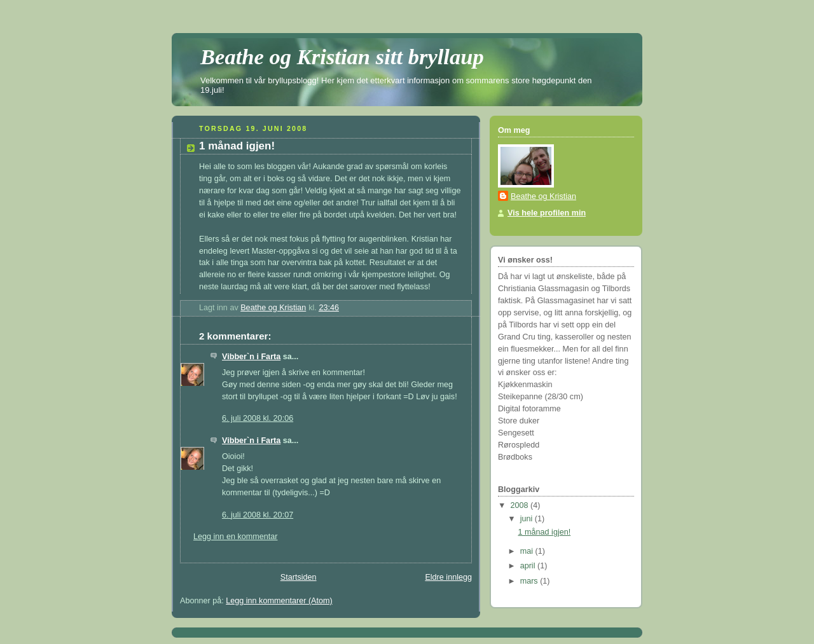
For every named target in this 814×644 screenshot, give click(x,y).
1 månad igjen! (545, 532)
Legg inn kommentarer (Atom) (279, 601)
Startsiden (299, 577)
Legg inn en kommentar (235, 537)
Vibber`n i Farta (251, 357)
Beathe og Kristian (543, 196)
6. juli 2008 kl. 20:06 (258, 418)
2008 (521, 505)
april (529, 566)
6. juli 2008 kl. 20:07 (258, 515)
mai (528, 551)
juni (528, 519)
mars (530, 581)
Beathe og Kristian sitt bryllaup (342, 57)
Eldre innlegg (448, 577)
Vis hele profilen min (547, 213)
